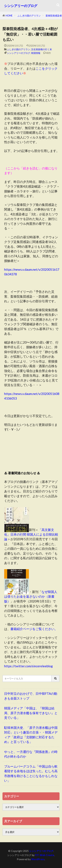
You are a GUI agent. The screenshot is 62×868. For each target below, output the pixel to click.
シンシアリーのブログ (21, 6)
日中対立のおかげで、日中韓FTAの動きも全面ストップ (31, 696)
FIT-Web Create (45, 855)
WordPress (38, 859)
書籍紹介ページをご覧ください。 (34, 629)
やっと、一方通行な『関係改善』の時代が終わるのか (31, 754)
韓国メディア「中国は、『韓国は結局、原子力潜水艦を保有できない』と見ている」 (31, 713)
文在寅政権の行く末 (41, 49)
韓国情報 (36, 53)
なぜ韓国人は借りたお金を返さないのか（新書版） (31, 596)
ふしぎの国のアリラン (29, 16)
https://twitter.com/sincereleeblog (28, 666)
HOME (9, 16)
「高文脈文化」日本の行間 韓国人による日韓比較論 (31, 534)
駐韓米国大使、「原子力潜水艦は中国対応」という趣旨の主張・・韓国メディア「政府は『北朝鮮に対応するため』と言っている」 (31, 735)
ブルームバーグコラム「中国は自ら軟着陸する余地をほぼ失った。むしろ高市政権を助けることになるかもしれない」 (31, 773)
